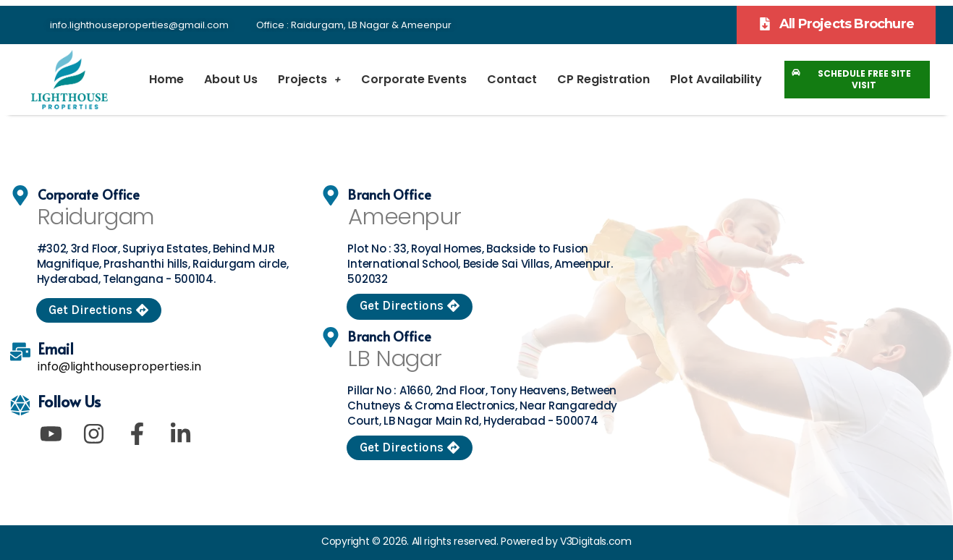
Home (166, 79)
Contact (512, 79)
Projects (309, 79)
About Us (231, 79)
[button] (836, 25)
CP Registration (603, 79)
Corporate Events (414, 79)
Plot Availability (716, 79)
